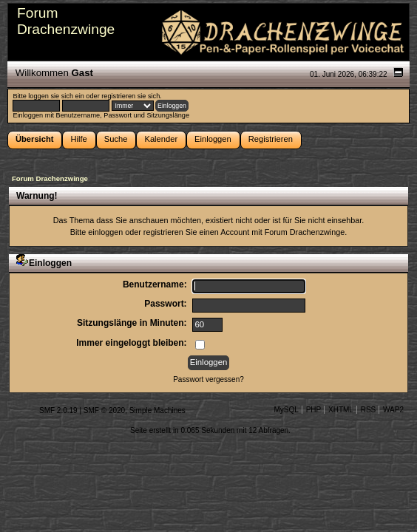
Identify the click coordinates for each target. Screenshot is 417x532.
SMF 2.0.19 (58, 410)
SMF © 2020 (104, 410)
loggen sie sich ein (56, 96)
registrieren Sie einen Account (196, 232)
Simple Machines (157, 410)
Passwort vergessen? (208, 379)
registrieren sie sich (130, 96)
